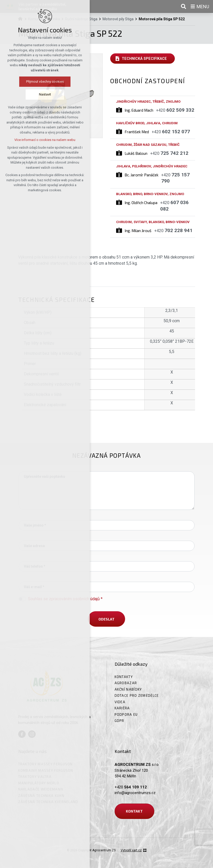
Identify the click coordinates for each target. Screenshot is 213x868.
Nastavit (41, 94)
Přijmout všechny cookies (41, 82)
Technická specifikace (144, 59)
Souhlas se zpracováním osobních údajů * (65, 599)
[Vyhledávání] (184, 6)
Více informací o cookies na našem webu (42, 140)
